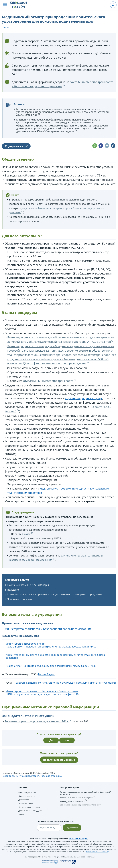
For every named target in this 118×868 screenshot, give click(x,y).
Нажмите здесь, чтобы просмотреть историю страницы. (32, 776)
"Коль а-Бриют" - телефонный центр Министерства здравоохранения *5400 (51, 647)
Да (51, 740)
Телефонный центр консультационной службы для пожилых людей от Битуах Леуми (65, 683)
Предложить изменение (59, 760)
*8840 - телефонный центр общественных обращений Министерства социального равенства (55, 656)
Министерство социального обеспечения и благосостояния (42, 691)
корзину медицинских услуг (84, 398)
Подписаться (72, 828)
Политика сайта (26, 803)
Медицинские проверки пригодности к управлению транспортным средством (55, 594)
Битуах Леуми (46, 674)
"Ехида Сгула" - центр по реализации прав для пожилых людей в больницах (51, 666)
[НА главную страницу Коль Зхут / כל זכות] (21, 5)
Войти (21, 814)
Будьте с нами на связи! (29, 807)
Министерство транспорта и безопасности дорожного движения (48, 629)
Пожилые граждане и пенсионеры (28, 585)
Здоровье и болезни (20, 599)
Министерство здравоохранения (25, 644)
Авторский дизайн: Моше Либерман (76, 798)
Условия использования (97, 852)
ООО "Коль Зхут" (79, 839)
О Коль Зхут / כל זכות (27, 792)
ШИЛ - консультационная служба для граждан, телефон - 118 (42, 694)
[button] (5, 5)
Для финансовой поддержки (31, 811)
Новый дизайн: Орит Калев (72, 802)
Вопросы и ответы (27, 796)
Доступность (24, 800)
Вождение (13, 590)
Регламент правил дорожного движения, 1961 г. (37, 721)
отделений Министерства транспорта (48, 381)
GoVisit (26, 534)
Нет (67, 740)
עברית (6, 27)
